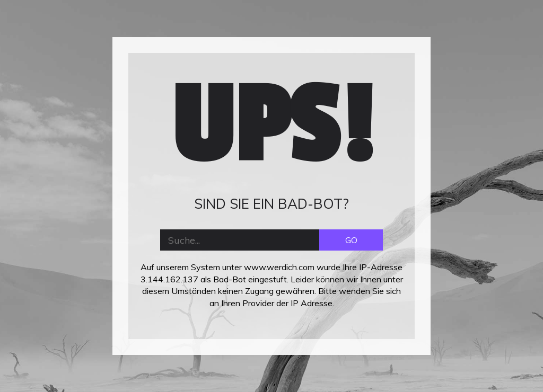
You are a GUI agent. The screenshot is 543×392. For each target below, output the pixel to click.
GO (351, 240)
